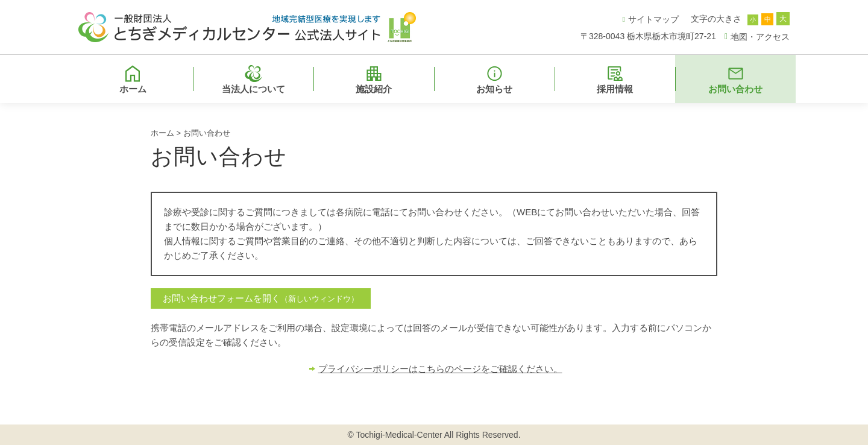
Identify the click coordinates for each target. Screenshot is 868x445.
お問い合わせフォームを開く (261, 298)
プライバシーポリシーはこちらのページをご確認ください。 (440, 369)
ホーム (162, 133)
